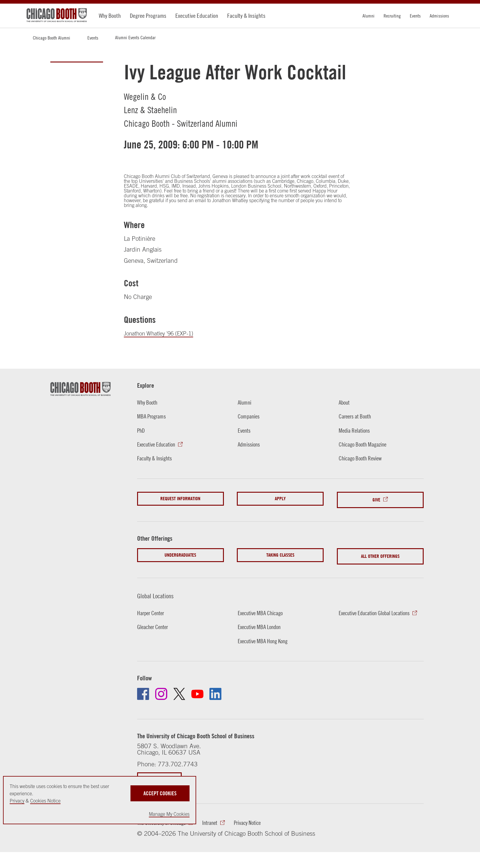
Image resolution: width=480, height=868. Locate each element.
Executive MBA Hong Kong (266, 636)
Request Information (180, 499)
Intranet (218, 819)
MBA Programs (153, 416)
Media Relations (356, 430)
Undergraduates (180, 553)
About (345, 402)
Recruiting (392, 16)
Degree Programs (148, 16)
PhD (141, 430)
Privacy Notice (259, 819)
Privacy (17, 801)
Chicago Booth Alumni (52, 38)
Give (376, 499)
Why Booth (110, 16)
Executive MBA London (262, 622)
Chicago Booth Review (363, 458)
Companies (250, 416)
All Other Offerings (380, 553)
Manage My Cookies (169, 814)
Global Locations (159, 590)
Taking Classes (280, 553)
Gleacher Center (155, 622)
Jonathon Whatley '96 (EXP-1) (164, 333)
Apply (280, 499)
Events (415, 16)
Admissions (439, 16)
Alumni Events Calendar (135, 37)
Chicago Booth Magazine (366, 444)
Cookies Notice (45, 801)
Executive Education (197, 16)
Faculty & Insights (246, 16)
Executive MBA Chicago (263, 608)
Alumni (369, 16)
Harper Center (152, 608)
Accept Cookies (160, 791)
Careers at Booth (357, 416)
